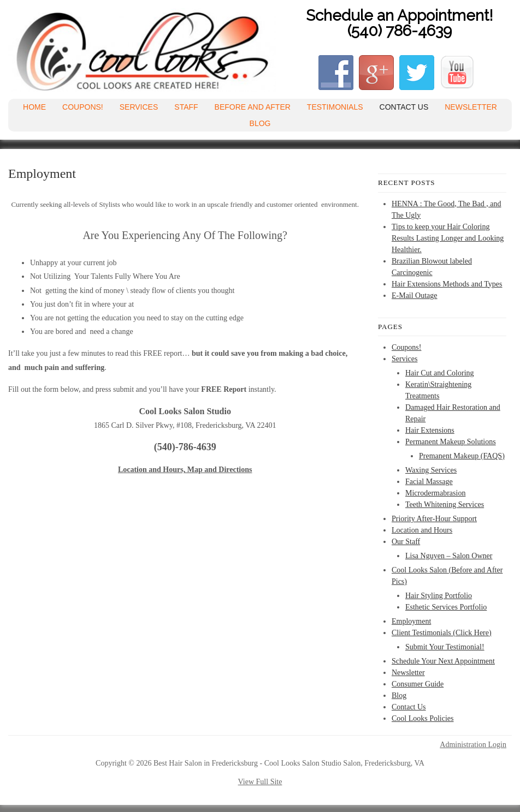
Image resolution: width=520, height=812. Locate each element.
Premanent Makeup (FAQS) (462, 456)
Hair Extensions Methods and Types (447, 284)
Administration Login (473, 745)
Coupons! (83, 107)
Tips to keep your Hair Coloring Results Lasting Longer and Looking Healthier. (448, 238)
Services (139, 107)
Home (34, 107)
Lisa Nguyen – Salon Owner (449, 556)
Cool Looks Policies (423, 718)
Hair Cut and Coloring (440, 373)
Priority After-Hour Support (434, 519)
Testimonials (335, 107)
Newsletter (471, 107)
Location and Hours (422, 530)
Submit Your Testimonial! (445, 647)
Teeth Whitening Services (445, 504)
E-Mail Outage (415, 295)
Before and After (253, 107)
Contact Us (404, 107)
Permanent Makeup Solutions (451, 442)
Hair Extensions (430, 430)
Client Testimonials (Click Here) (442, 633)
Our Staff (406, 542)
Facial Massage (429, 482)
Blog (260, 123)
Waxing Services (431, 470)
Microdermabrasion (435, 493)
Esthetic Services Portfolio (446, 607)
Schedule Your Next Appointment (443, 661)
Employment (411, 621)
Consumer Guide (418, 684)
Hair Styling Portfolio (439, 596)
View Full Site (260, 782)
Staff (186, 107)
